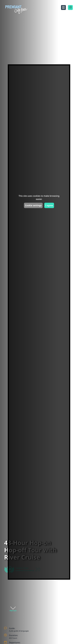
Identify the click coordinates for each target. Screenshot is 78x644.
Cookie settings (33, 205)
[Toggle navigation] (63, 8)
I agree (49, 205)
